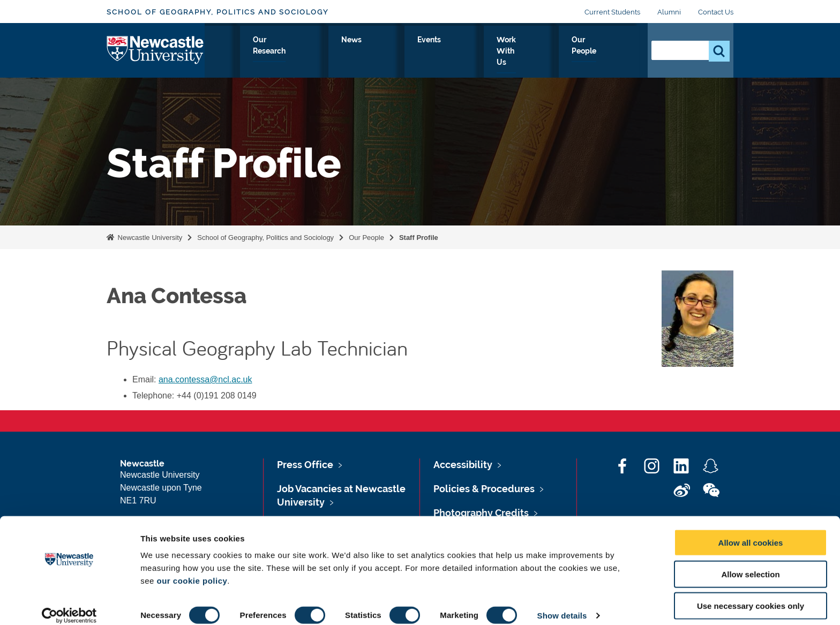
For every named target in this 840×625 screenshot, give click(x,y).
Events (478, 52)
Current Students (612, 12)
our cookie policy (192, 569)
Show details (562, 604)
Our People (607, 52)
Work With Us (538, 52)
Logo (156, 50)
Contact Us (716, 12)
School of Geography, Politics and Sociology (217, 12)
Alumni (669, 12)
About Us (238, 52)
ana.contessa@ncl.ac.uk (205, 379)
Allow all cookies (751, 531)
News (435, 52)
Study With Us (303, 52)
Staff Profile (419, 238)
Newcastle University (149, 238)
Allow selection (750, 563)
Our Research (378, 52)
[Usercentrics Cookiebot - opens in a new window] (69, 604)
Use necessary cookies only (751, 594)
